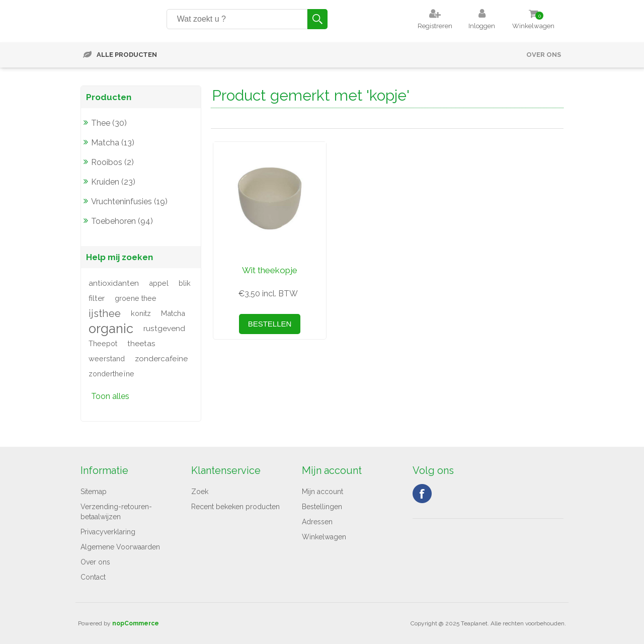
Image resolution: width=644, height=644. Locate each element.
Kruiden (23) (113, 182)
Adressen (317, 522)
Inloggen (482, 26)
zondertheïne (111, 374)
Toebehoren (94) (122, 221)
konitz (141, 313)
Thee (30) (109, 123)
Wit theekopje (270, 270)
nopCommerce (136, 623)
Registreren (435, 26)
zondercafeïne (161, 359)
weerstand (107, 358)
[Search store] (237, 19)
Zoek (200, 492)
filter (97, 298)
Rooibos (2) (112, 162)
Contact (93, 577)
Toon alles (110, 396)
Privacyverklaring (108, 532)
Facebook (422, 494)
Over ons (544, 55)
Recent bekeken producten (235, 507)
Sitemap (94, 492)
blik (185, 283)
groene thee (136, 298)
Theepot (103, 343)
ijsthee (105, 313)
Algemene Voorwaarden (120, 547)
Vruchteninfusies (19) (129, 202)
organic (111, 329)
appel (159, 283)
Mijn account (323, 492)
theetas (141, 344)
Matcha (173, 313)
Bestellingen (322, 507)
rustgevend (164, 329)
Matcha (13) (113, 143)
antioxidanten (114, 283)
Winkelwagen (324, 537)
